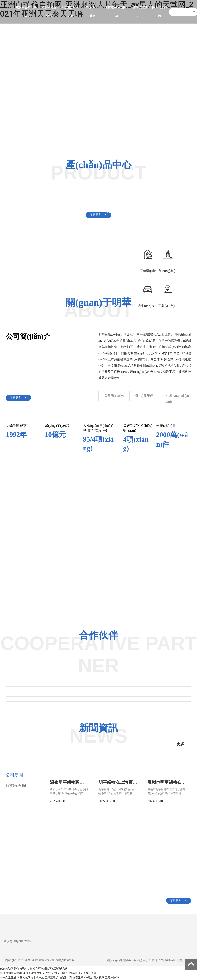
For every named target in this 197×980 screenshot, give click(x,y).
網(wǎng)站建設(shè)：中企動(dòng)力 (129, 960)
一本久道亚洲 (8, 977)
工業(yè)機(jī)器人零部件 (167, 203)
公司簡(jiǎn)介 (114, 396)
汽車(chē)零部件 (29, 201)
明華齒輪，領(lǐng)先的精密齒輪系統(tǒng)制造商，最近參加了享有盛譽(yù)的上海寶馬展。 (117, 793)
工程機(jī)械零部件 (73, 203)
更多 (181, 744)
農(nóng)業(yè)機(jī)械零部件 (120, 203)
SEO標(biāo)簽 (167, 960)
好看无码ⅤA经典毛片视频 (88, 977)
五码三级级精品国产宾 (58, 977)
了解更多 (96, 135)
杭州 (154, 960)
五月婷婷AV (112, 977)
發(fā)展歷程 (144, 396)
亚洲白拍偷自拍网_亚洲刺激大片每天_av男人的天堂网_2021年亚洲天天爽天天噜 (48, 973)
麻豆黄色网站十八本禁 (30, 977)
